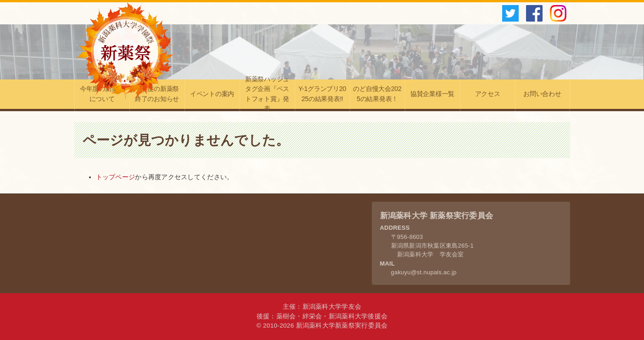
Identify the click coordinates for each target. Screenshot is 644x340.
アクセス (488, 94)
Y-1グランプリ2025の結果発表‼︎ (322, 93)
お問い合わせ (542, 94)
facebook (534, 13)
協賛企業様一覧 (432, 94)
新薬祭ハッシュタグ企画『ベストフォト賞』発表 (267, 95)
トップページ (116, 177)
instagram (558, 13)
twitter (510, 13)
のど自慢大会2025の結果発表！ (377, 93)
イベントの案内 (212, 94)
